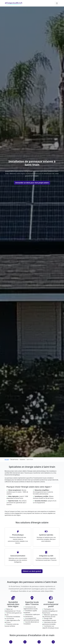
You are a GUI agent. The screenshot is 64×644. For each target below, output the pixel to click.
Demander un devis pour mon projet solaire (32, 183)
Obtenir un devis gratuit (32, 571)
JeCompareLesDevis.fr (14, 3)
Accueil (7, 459)
